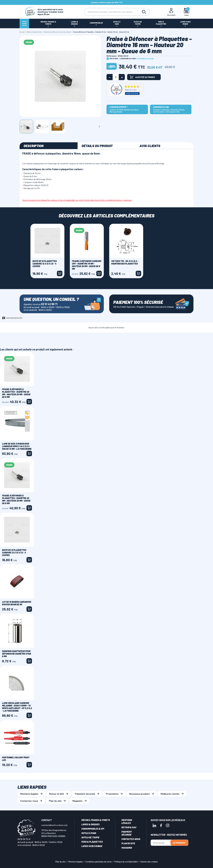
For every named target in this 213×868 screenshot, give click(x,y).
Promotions (112, 794)
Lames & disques (90, 824)
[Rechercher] (112, 12)
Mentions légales (29, 794)
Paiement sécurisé (85, 794)
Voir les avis (132, 93)
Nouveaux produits (140, 794)
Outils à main (89, 833)
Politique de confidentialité (126, 862)
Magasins (77, 801)
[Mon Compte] (171, 12)
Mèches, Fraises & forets (96, 820)
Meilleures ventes (170, 794)
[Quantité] (116, 77)
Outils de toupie (90, 837)
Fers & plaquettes (92, 842)
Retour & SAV (57, 794)
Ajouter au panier (142, 77)
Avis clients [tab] (150, 146)
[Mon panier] (187, 12)
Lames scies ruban (92, 846)
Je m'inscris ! (179, 843)
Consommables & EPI (93, 829)
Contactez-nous (29, 801)
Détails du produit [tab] (97, 146)
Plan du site (55, 801)
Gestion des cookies (149, 862)
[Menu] (24, 23)
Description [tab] (34, 146)
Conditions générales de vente (99, 862)
